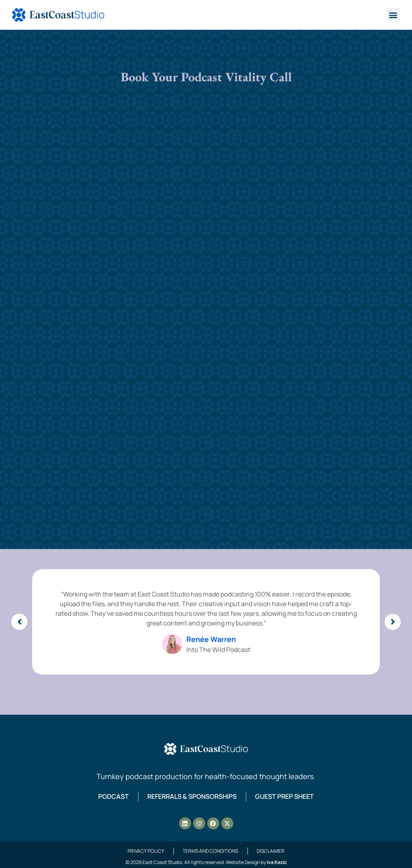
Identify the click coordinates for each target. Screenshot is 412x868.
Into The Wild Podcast (218, 650)
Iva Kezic (277, 862)
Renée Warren (211, 639)
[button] (393, 15)
